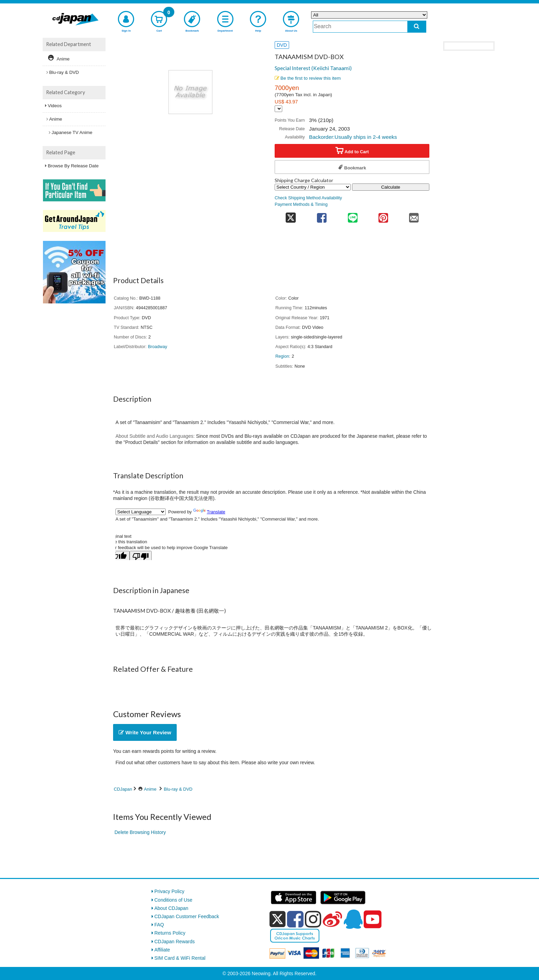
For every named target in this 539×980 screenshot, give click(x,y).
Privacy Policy (169, 891)
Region (282, 356)
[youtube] (373, 920)
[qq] (353, 919)
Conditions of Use (173, 900)
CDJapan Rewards (175, 942)
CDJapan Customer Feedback (187, 916)
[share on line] (353, 216)
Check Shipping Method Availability (308, 198)
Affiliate (162, 950)
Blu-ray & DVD (178, 789)
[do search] (417, 27)
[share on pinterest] (383, 216)
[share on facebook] (322, 216)
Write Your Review (145, 732)
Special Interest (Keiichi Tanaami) (313, 68)
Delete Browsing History (140, 832)
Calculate (391, 187)
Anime (150, 789)
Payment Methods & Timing (301, 204)
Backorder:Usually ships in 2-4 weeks (353, 137)
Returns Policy (170, 933)
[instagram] (313, 919)
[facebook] (295, 919)
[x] (278, 919)
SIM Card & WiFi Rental (180, 958)
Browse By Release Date (73, 166)
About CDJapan (171, 908)
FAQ (159, 925)
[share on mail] (414, 216)
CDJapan (123, 789)
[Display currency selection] (278, 109)
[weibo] (332, 919)
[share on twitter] (291, 216)
